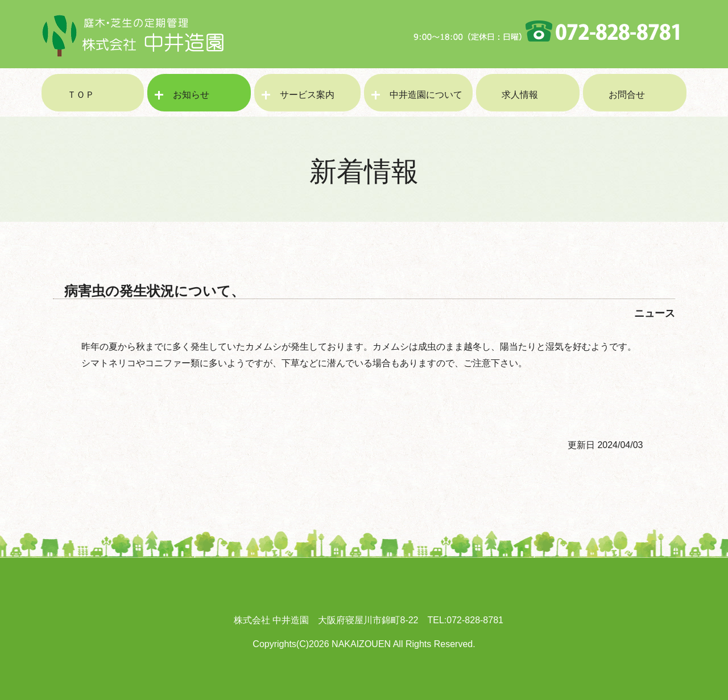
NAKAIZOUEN (361, 644)
